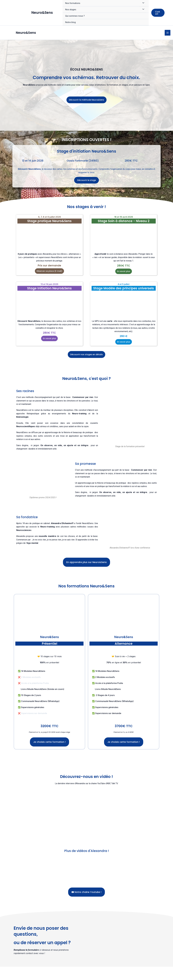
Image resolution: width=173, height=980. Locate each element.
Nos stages (71, 9)
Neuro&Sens (42, 13)
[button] (158, 13)
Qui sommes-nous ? (75, 16)
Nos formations (73, 3)
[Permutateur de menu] (143, 9)
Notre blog (70, 22)
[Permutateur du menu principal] (168, 37)
